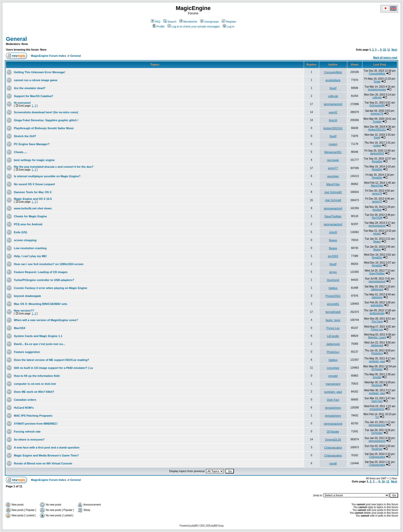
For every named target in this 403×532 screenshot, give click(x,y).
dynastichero (333, 408)
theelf (333, 88)
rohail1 (377, 234)
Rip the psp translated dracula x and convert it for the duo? (54, 167)
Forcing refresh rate (27, 432)
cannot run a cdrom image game (36, 80)
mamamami (333, 384)
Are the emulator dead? (30, 88)
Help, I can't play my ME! (30, 256)
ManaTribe (333, 184)
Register (229, 22)
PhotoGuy (333, 352)
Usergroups (209, 22)
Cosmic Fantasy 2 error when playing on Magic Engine (51, 288)
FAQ (156, 22)
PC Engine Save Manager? (32, 144)
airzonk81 (333, 304)
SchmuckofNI (377, 105)
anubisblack (333, 80)
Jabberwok (377, 289)
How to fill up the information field (37, 376)
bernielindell (333, 312)
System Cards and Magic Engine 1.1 (38, 336)
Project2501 (333, 296)
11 (389, 50)
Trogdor (377, 122)
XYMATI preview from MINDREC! (36, 424)
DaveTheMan (333, 216)
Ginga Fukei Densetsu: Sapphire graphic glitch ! (46, 120)
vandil (333, 463)
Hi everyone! (22, 103)
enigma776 (377, 114)
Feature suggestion (27, 352)
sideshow (377, 297)
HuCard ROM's (24, 408)
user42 (333, 112)
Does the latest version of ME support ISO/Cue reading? (52, 360)
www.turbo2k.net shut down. (33, 208)
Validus (333, 288)
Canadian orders (25, 400)
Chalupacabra (333, 447)
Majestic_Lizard (377, 337)
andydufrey (377, 305)
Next (394, 50)
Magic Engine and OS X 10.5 (33, 199)
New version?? (24, 311)
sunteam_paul (377, 361)
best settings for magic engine (34, 160)
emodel (333, 376)
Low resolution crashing (30, 248)
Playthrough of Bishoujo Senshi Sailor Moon (44, 128)
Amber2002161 (333, 128)
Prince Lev (333, 328)
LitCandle (333, 336)
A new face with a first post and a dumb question (47, 447)
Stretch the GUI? (25, 136)
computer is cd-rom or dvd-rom (35, 384)
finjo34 (333, 120)
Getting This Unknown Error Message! (40, 72)
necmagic (333, 160)
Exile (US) (20, 232)
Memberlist (188, 22)
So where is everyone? (29, 440)
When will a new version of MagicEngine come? (46, 320)
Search (170, 22)
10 (384, 50)
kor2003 (333, 256)
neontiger (333, 176)
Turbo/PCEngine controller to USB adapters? (44, 280)
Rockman (377, 385)
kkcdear (377, 210)
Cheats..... (21, 152)
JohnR (333, 232)
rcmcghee (333, 368)
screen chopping (25, 240)
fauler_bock (333, 320)
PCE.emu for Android (28, 224)
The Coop (377, 321)
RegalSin (377, 161)
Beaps (333, 240)
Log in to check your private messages (194, 26)
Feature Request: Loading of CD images (41, 272)
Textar (377, 82)
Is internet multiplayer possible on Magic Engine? (47, 176)
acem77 (333, 168)
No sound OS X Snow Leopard (34, 184)
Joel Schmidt (333, 200)
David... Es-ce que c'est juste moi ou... (39, 344)
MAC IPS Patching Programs (33, 416)
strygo (333, 272)
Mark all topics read (385, 58)
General (16, 39)
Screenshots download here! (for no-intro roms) (46, 112)
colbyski (333, 96)
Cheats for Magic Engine (30, 216)
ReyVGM (377, 218)
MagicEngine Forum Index (48, 56)
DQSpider (377, 369)
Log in (229, 26)
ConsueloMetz (333, 72)
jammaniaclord (333, 104)
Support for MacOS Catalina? (34, 96)
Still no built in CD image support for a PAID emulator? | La (53, 368)
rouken (333, 144)
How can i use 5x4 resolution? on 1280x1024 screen (49, 264)
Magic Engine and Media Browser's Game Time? (46, 455)
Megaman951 (333, 152)
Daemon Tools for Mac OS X (33, 192)
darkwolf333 (377, 153)
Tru (377, 417)
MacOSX (20, 328)
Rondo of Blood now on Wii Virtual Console (43, 463)
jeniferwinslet (377, 313)
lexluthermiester (377, 90)
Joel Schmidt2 (333, 192)
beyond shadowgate (28, 296)
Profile (159, 26)
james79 (377, 194)
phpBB (194, 526)
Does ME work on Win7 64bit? (34, 392)
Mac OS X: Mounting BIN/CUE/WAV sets (41, 304)
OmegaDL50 (333, 440)
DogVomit (333, 280)
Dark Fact (333, 400)
